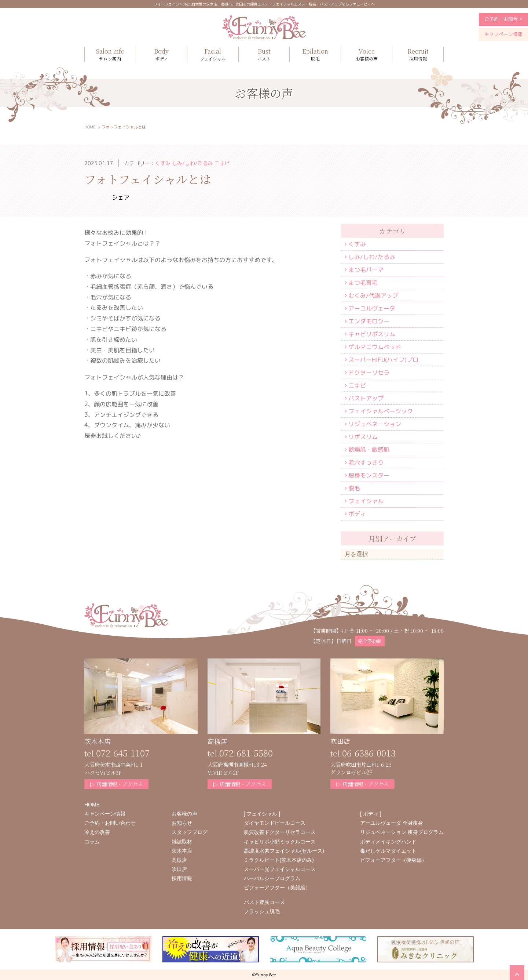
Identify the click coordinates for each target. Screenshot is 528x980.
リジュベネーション (375, 424)
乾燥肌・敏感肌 (369, 450)
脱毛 (315, 54)
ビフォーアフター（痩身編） (393, 860)
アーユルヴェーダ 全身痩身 (392, 823)
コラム (92, 842)
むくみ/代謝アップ (373, 295)
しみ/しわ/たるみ (372, 257)
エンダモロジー (369, 321)
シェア (121, 197)
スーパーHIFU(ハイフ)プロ (383, 360)
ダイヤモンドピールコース (275, 823)
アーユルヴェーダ (372, 308)
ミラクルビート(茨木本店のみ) (279, 860)
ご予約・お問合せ (503, 19)
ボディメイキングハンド (388, 842)
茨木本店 (182, 851)
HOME (90, 127)
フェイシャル (366, 501)
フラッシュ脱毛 (262, 911)
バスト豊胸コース (264, 902)
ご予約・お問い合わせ (110, 823)
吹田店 (179, 869)
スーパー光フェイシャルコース (280, 869)
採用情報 (418, 54)
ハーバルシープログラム (272, 878)
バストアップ (366, 398)
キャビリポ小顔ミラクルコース (280, 842)
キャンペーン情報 (503, 34)
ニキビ (357, 385)
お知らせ (182, 823)
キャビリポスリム (372, 334)
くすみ (357, 244)
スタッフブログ (190, 832)
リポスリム (363, 437)
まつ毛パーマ (366, 270)
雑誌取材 (182, 842)
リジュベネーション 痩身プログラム (402, 832)
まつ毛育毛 (363, 283)
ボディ (357, 514)
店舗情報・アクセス (116, 784)
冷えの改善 (97, 832)
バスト (264, 54)
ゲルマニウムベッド (375, 347)
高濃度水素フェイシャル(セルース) (284, 851)
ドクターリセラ (369, 373)
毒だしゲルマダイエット (388, 851)
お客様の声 (366, 54)
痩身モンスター (369, 475)
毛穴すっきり (366, 462)
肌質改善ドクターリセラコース (280, 832)
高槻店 (179, 860)
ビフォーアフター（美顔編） (277, 888)
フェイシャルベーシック (381, 411)
